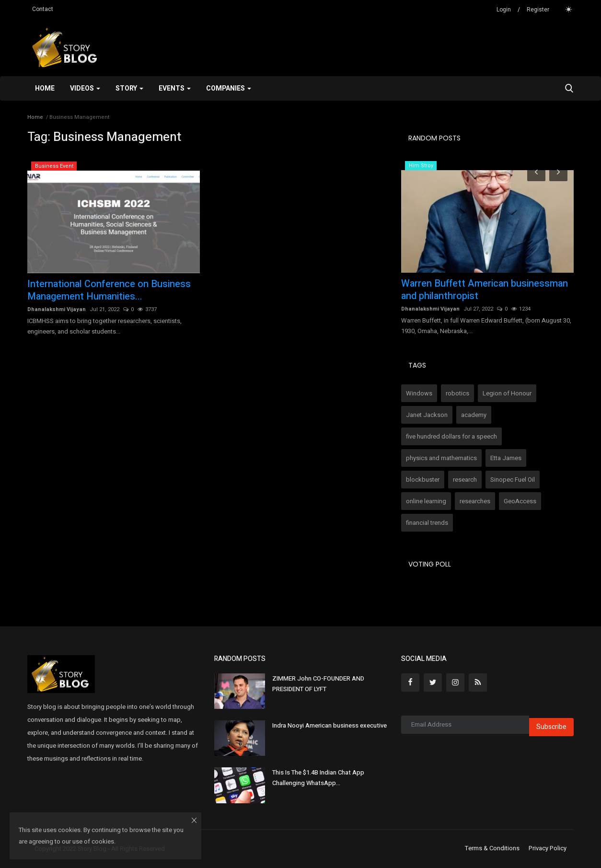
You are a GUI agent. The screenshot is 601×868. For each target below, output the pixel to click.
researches (475, 501)
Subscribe (551, 727)
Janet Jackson (427, 415)
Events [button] (175, 88)
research (465, 480)
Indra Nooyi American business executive (329, 725)
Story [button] (129, 88)
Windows (419, 393)
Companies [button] (229, 88)
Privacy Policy (548, 848)
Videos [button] (85, 88)
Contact (43, 9)
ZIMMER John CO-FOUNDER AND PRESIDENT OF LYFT (318, 684)
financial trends (427, 523)
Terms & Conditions (492, 848)
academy (474, 415)
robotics (457, 393)
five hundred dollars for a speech (451, 436)
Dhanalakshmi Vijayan (57, 309)
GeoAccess (520, 501)
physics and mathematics (441, 458)
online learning (426, 501)
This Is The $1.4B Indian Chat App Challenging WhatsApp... (318, 778)
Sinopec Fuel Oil (513, 480)
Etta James (506, 458)
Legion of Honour (507, 393)
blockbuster (423, 480)
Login (504, 10)
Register (538, 10)
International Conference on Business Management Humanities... (109, 290)
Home (45, 88)
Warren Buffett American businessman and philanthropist (485, 290)
